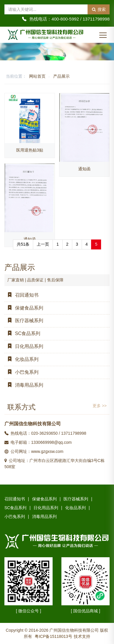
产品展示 (61, 76)
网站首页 (37, 76)
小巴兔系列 (21, 372)
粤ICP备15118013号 (53, 636)
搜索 (99, 9)
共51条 (23, 244)
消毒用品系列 (24, 385)
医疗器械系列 (24, 321)
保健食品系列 (24, 308)
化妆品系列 (21, 359)
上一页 (43, 244)
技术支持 (82, 636)
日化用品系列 (24, 346)
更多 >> (100, 406)
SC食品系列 (22, 333)
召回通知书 (21, 295)
